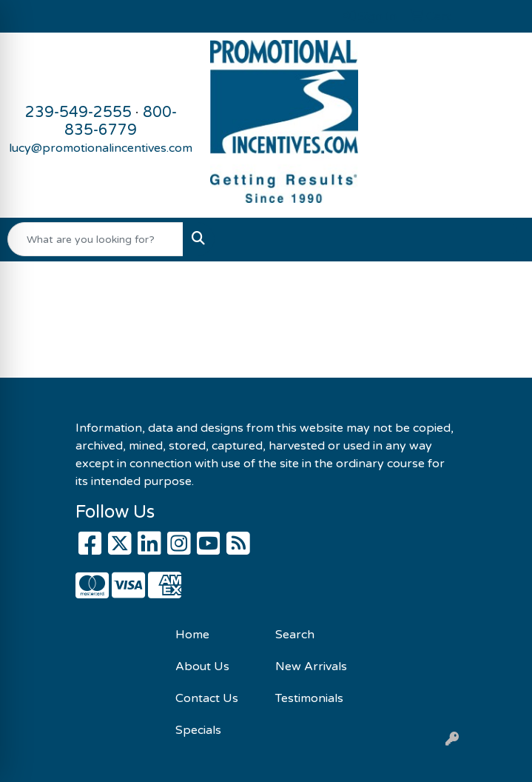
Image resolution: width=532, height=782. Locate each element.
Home (192, 635)
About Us (202, 666)
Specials (198, 730)
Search (295, 635)
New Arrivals (311, 666)
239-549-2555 (78, 113)
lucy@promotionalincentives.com (101, 148)
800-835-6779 (121, 121)
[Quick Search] (95, 239)
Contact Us (207, 698)
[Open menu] (502, 239)
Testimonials (309, 698)
